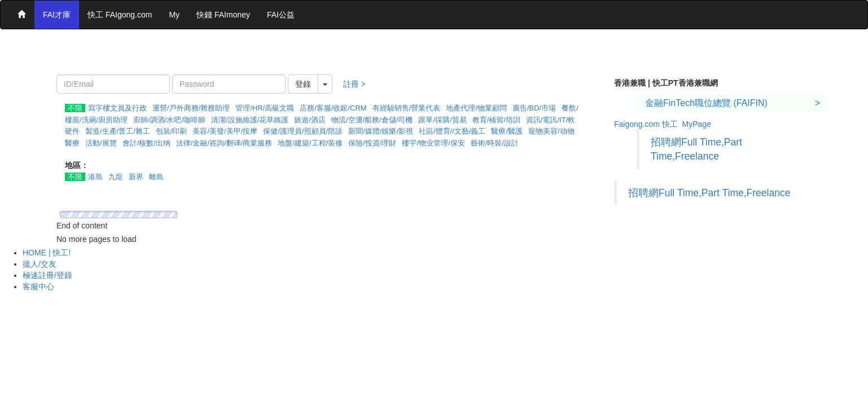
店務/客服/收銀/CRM (333, 108)
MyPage (697, 124)
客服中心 (38, 286)
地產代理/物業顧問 (476, 108)
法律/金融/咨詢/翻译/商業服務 (224, 143)
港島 (95, 177)
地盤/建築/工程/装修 (310, 143)
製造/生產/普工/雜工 (118, 131)
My (174, 15)
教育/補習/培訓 (496, 120)
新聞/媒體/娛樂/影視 (381, 131)
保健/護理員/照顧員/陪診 (303, 131)
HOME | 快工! (47, 253)
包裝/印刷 (172, 131)
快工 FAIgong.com (120, 15)
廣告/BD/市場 (534, 108)
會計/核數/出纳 (146, 143)
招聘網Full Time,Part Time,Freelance (709, 193)
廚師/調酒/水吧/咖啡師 (169, 120)
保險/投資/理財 (372, 143)
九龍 (116, 177)
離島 (156, 177)
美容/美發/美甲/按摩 (225, 131)
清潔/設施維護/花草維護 (250, 120)
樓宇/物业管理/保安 (433, 143)
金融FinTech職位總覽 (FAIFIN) (706, 103)
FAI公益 (281, 15)
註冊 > (354, 84)
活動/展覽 (101, 143)
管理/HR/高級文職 (265, 108)
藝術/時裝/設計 (495, 143)
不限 (75, 108)
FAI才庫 (57, 15)
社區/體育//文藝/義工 (452, 131)
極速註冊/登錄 (47, 275)
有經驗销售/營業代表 (407, 108)
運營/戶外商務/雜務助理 (191, 108)
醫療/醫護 (507, 131)
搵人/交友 (40, 264)
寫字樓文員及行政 (117, 108)
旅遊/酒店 (310, 120)
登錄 (303, 84)
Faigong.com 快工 (646, 124)
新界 (136, 177)
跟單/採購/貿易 (442, 120)
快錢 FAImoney (223, 15)
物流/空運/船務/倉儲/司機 (372, 120)
